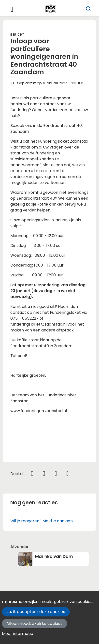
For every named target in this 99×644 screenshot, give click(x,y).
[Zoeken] (88, 9)
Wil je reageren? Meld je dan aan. (42, 521)
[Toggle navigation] (12, 9)
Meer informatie (18, 634)
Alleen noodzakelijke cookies (35, 623)
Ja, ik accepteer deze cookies (36, 612)
